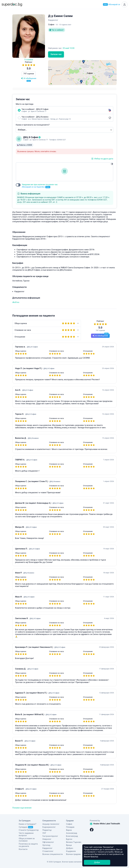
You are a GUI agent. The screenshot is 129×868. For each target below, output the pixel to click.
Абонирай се (112, 4)
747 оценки (29, 74)
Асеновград (72, 833)
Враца (69, 845)
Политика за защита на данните (28, 845)
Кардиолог (47, 848)
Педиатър (47, 830)
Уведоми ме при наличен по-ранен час (40, 186)
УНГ (44, 833)
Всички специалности (53, 854)
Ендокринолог (49, 827)
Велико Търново (74, 842)
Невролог (47, 839)
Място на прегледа (25, 104)
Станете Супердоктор (29, 830)
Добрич (70, 848)
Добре (97, 862)
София (69, 824)
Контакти (23, 849)
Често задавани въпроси (26, 834)
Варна (69, 830)
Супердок (26, 827)
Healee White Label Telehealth (105, 824)
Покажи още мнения (22, 808)
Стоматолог (48, 851)
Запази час (56, 54)
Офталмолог (48, 842)
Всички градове (74, 854)
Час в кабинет (57, 30)
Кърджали (71, 851)
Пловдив (70, 827)
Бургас (69, 839)
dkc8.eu (16, 302)
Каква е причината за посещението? (33, 125)
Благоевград (72, 836)
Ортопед (46, 845)
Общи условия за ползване (27, 840)
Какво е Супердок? (28, 824)
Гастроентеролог (50, 836)
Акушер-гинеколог (51, 824)
